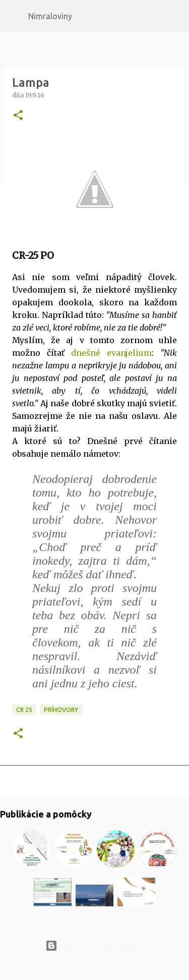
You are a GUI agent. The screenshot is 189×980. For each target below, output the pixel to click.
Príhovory (61, 710)
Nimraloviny (50, 16)
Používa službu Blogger (95, 946)
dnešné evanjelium (111, 353)
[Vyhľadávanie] (175, 16)
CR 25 (24, 710)
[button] (18, 116)
